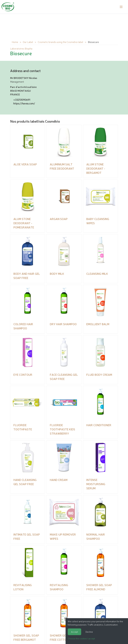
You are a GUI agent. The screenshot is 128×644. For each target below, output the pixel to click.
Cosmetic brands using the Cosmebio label (60, 42)
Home (15, 42)
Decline (89, 632)
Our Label (28, 42)
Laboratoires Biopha (21, 48)
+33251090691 (22, 100)
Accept (74, 632)
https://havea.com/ (24, 103)
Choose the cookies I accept (81, 638)
